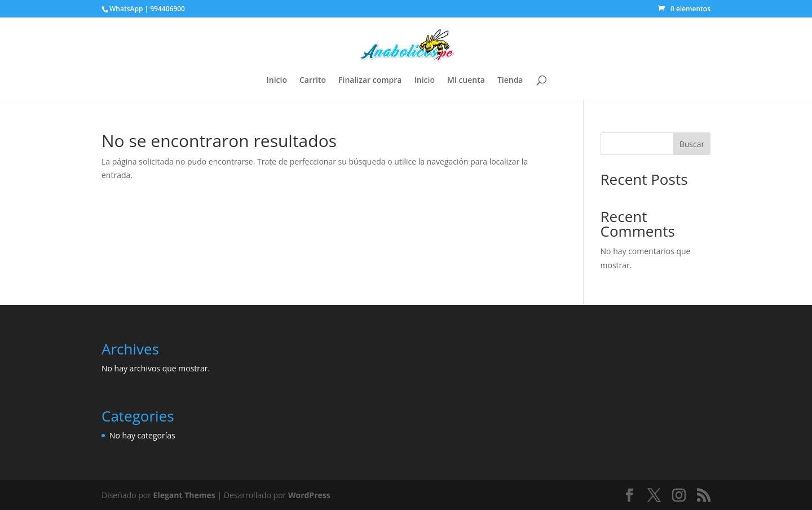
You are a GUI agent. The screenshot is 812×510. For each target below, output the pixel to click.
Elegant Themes (184, 495)
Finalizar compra (370, 81)
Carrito (313, 81)
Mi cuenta (466, 81)
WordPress (309, 495)
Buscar (692, 144)
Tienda (510, 81)
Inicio (277, 81)
